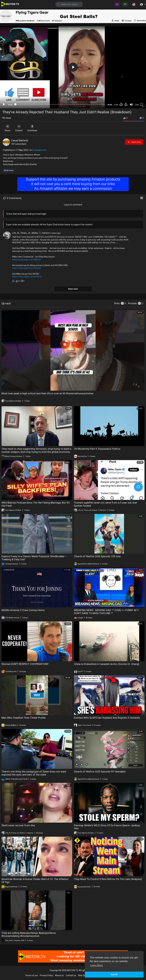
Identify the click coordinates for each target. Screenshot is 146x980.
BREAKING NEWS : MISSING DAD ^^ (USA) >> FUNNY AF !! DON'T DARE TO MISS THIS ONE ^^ (106, 612)
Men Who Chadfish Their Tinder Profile (24, 718)
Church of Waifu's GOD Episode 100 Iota (97, 556)
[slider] (60, 104)
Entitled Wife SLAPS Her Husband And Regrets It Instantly (107, 718)
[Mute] (131, 104)
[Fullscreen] (142, 104)
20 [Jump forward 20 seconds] (126, 104)
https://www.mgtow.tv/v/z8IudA (27, 268)
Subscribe (134, 142)
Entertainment (39, 150)
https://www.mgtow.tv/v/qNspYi (27, 260)
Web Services (85, 975)
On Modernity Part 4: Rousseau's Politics (97, 449)
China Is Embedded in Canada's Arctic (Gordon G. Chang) (107, 664)
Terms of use (31, 975)
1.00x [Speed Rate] (116, 105)
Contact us (71, 975)
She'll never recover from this (18, 825)
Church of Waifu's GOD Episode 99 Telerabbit (100, 772)
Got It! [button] (114, 974)
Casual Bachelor (20, 140)
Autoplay (132, 303)
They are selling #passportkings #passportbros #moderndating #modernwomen (29, 934)
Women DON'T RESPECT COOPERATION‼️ (25, 664)
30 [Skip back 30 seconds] (121, 104)
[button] (134, 4)
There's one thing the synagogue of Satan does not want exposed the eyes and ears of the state (34, 773)
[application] (73, 67)
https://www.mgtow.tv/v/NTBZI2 (27, 277)
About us (59, 975)
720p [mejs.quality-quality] (137, 105)
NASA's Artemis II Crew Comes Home (23, 610)
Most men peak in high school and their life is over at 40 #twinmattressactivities (48, 393)
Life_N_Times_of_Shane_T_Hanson (31, 233)
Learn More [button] (96, 965)
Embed (20, 128)
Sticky (117, 303)
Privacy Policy (46, 975)
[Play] (4, 104)
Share (8, 128)
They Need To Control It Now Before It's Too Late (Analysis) (108, 879)
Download (34, 128)
